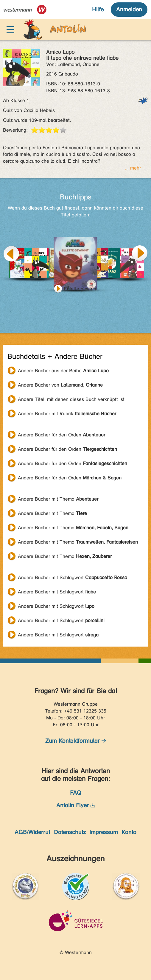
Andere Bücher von (60, 385)
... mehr (133, 168)
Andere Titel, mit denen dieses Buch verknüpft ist (71, 399)
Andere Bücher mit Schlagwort (73, 577)
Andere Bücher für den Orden (62, 435)
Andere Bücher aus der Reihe (63, 371)
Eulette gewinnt (81, 289)
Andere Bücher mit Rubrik (67, 414)
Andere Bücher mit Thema (58, 499)
